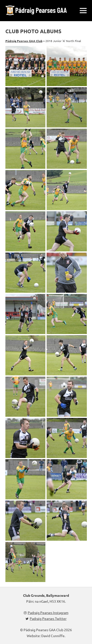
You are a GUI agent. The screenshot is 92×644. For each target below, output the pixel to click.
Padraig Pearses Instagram (46, 613)
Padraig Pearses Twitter (46, 618)
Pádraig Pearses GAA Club (24, 41)
